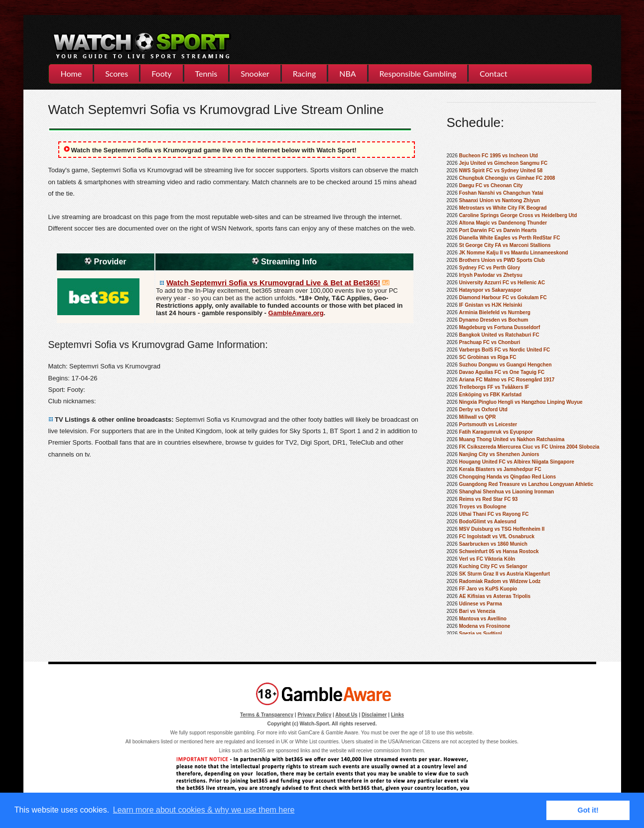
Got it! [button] (588, 810)
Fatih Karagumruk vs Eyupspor (496, 432)
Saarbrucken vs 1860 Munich (493, 544)
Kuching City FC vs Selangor (493, 566)
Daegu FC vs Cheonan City (491, 185)
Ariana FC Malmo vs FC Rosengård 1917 (507, 380)
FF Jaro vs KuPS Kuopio (488, 589)
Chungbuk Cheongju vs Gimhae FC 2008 (507, 178)
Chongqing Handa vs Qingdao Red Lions (508, 477)
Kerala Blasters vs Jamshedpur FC (500, 469)
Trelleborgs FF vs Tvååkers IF (494, 387)
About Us (346, 715)
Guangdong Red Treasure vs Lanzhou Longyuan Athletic (526, 484)
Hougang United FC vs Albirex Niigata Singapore (517, 462)
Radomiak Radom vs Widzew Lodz (500, 581)
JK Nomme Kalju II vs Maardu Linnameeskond (514, 253)
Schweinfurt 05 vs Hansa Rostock (499, 551)
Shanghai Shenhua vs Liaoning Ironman (507, 492)
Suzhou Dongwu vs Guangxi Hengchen (506, 365)
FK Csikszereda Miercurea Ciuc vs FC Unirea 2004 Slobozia (529, 447)
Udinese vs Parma (481, 604)
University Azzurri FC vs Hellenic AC (502, 283)
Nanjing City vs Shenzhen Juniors (499, 454)
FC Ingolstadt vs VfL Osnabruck (497, 536)
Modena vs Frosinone (485, 626)
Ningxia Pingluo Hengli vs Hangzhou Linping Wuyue (521, 402)
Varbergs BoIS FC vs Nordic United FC (505, 350)
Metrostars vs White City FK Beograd (503, 208)
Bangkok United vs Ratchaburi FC (499, 335)
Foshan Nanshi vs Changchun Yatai (501, 193)
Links (397, 715)
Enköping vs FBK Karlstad (491, 395)
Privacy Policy (314, 715)
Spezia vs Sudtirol (481, 634)
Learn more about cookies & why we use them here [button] (204, 810)
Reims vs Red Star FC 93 (489, 499)
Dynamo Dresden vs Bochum (494, 320)
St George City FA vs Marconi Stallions (505, 245)
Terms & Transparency (267, 715)
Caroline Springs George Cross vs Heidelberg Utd (518, 215)
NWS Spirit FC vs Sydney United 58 (501, 171)
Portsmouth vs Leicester (488, 424)
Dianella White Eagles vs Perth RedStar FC (510, 238)
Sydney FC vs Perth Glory (490, 268)
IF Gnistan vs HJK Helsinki (491, 305)
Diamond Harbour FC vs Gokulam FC (503, 297)
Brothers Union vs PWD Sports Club (502, 260)
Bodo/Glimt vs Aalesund (488, 522)
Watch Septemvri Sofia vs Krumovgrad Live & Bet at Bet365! (273, 283)
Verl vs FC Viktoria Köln (487, 559)
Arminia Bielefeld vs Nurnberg (495, 312)
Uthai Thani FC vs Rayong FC (494, 514)
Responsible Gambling (418, 73)
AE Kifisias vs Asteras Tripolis (495, 596)
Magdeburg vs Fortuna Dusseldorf (500, 327)
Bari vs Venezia (477, 611)
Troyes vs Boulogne (483, 507)
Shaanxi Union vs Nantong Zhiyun (500, 200)
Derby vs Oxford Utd (483, 410)
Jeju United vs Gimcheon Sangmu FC (504, 163)
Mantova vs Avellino (483, 619)
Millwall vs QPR (478, 417)
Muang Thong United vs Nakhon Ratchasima (512, 439)
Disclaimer (374, 715)
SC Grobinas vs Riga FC (488, 357)
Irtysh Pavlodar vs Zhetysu (491, 275)
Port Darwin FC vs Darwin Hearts (498, 230)
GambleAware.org (296, 313)
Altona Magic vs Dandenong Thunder (503, 223)
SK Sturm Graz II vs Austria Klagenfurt (505, 574)
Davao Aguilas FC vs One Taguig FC (502, 372)
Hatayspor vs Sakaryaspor (491, 290)
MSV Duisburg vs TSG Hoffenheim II (502, 529)
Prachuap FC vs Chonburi (490, 342)
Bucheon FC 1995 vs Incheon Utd (499, 156)
